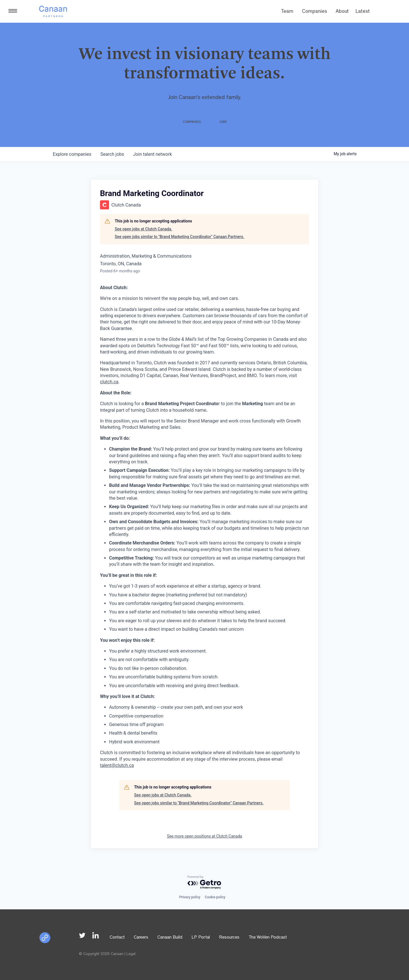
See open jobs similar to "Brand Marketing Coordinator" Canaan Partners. (180, 237)
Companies (315, 12)
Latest (363, 12)
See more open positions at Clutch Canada (204, 836)
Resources (229, 938)
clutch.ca (109, 382)
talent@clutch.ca (117, 765)
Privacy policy (190, 897)
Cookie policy (215, 897)
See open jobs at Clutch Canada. (143, 229)
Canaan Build (170, 938)
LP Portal (201, 938)
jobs (112, 154)
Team (287, 12)
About (342, 12)
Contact (117, 938)
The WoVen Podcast (268, 938)
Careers (141, 938)
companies (72, 154)
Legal (131, 954)
